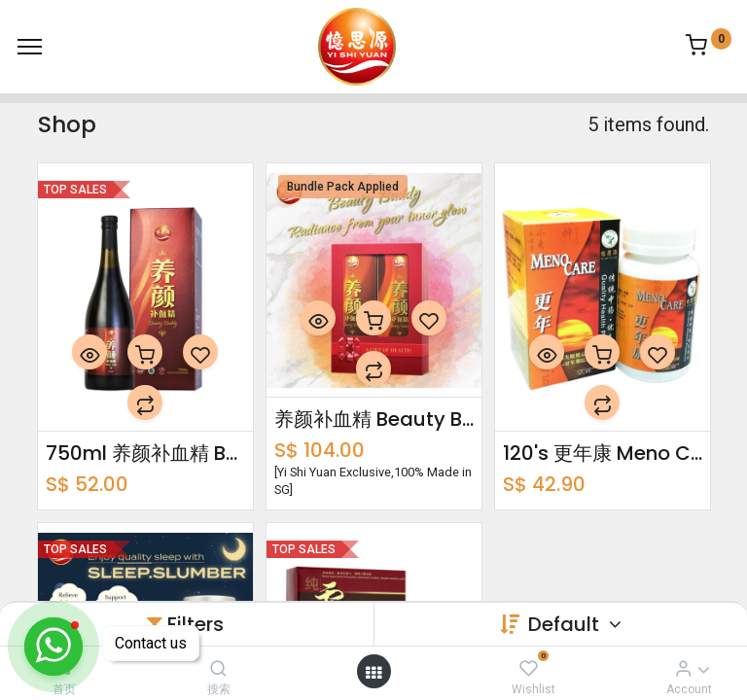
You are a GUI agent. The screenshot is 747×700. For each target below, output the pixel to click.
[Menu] (30, 47)
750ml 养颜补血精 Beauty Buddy (145, 453)
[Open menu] (373, 672)
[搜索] (218, 668)
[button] (89, 352)
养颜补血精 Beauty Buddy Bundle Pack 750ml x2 (374, 419)
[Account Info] (683, 668)
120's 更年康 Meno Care (603, 453)
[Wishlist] (529, 668)
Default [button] (566, 624)
